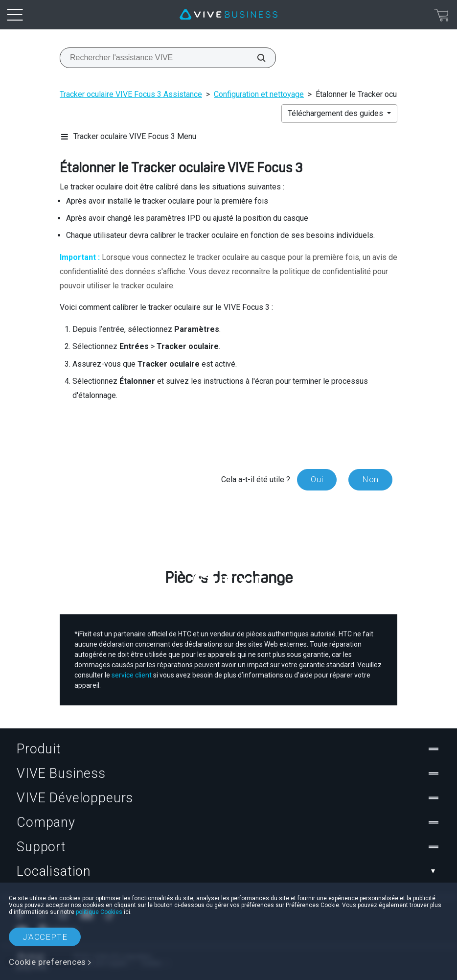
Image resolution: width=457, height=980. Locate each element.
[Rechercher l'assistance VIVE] (256, 58)
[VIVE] (228, 15)
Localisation (228, 871)
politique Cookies (99, 912)
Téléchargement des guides (336, 113)
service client (132, 675)
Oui (317, 479)
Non (370, 479)
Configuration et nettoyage (259, 94)
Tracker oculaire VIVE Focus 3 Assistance (131, 94)
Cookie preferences (47, 962)
